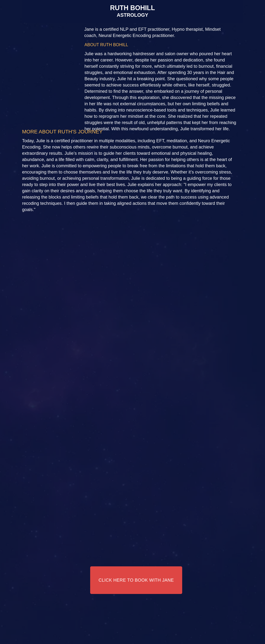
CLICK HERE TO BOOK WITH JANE (136, 580)
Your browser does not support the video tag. (132, 322)
